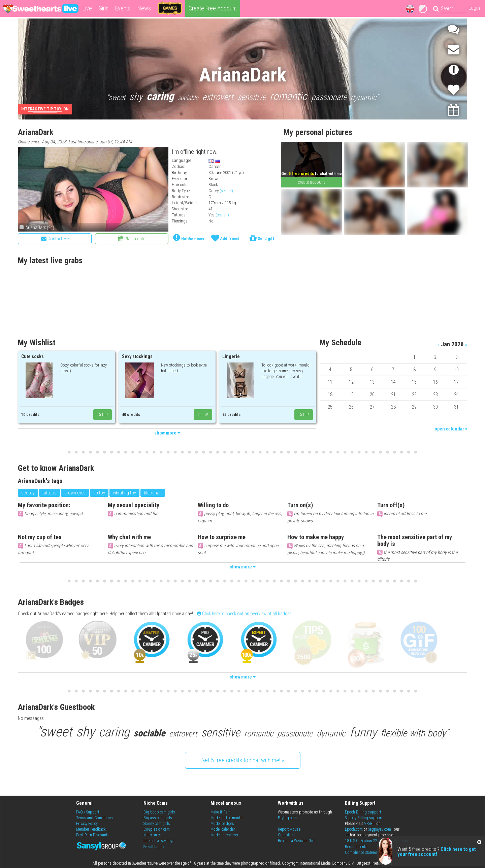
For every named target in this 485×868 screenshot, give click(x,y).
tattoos (50, 493)
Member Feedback (91, 829)
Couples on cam (157, 829)
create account (311, 182)
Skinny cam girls (157, 824)
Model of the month (227, 818)
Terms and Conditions (94, 818)
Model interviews (224, 835)
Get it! (103, 415)
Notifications (193, 239)
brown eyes (75, 493)
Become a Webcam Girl (296, 841)
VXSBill (370, 824)
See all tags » (154, 847)
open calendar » (451, 429)
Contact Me (55, 238)
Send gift (266, 239)
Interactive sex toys (159, 841)
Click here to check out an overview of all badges (244, 614)
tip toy (99, 493)
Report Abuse (289, 829)
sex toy (28, 493)
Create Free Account (213, 8)
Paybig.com (287, 818)
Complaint (286, 835)
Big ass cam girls (158, 818)
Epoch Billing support (363, 812)
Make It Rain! (221, 812)
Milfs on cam (154, 835)
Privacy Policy (87, 824)
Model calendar (223, 829)
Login (474, 8)
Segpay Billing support (364, 818)
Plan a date (132, 238)
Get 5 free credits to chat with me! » (243, 760)
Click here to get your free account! (437, 852)
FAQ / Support (88, 812)
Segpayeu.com (380, 829)
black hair (153, 493)
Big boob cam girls (159, 812)
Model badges (222, 824)
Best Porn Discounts (93, 835)
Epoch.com (354, 829)
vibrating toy (124, 493)
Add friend (230, 239)
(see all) (226, 191)
